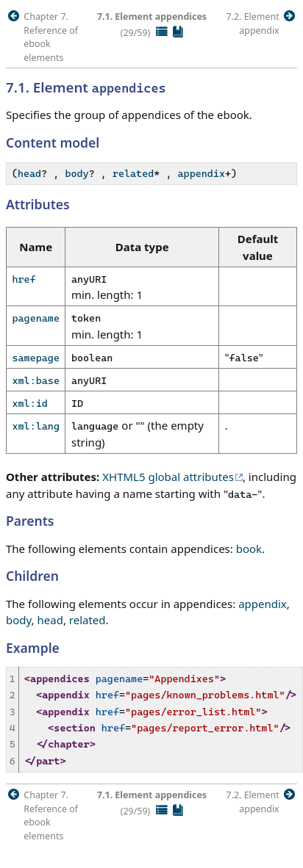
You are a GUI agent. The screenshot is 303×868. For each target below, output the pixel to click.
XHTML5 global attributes (168, 477)
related (133, 173)
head (29, 173)
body (76, 173)
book (249, 549)
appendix (202, 173)
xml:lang (36, 426)
